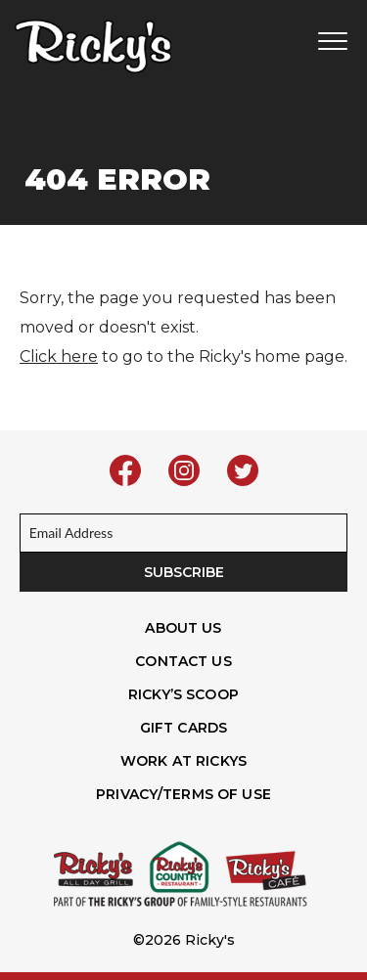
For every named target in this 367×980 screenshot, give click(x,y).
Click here (59, 356)
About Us (183, 628)
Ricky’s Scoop (183, 694)
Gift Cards (183, 728)
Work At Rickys (183, 761)
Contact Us (183, 661)
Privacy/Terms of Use (183, 794)
